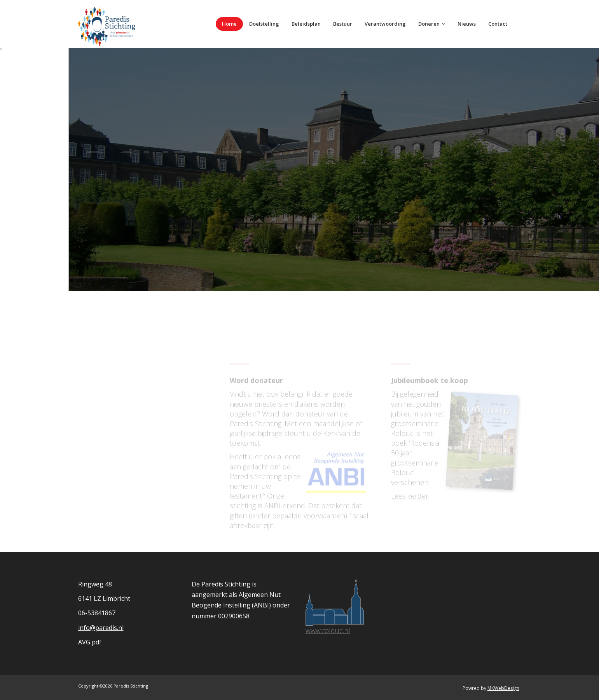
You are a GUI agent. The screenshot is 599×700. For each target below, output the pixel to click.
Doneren (432, 24)
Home (229, 24)
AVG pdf (90, 642)
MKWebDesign (503, 688)
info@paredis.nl (101, 628)
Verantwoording (385, 24)
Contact (498, 24)
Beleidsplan (306, 24)
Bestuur (343, 24)
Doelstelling (264, 24)
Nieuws (467, 24)
